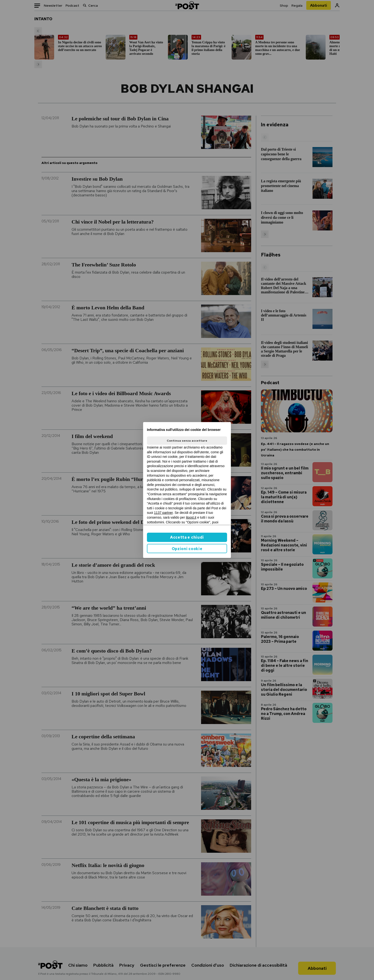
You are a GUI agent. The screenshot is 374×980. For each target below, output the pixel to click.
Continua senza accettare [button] (187, 441)
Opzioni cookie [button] (187, 549)
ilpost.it (191, 517)
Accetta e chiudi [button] (187, 537)
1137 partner (164, 513)
